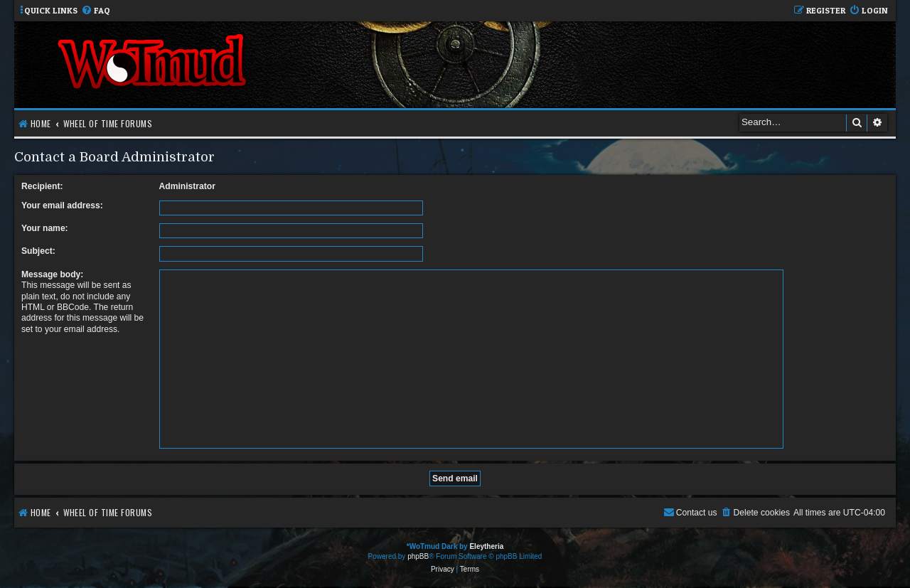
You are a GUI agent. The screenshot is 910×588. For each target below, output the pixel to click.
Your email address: (62, 205)
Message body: (52, 274)
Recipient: (42, 186)
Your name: (45, 228)
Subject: (38, 251)
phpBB (418, 556)
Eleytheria (486, 546)
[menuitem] (96, 11)
